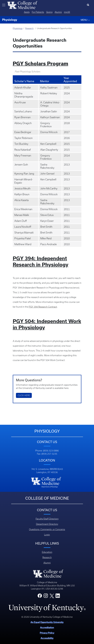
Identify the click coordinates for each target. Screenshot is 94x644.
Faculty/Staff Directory (47, 519)
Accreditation (47, 627)
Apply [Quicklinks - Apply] (27, 12)
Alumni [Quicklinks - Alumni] (58, 12)
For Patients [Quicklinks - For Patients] (38, 12)
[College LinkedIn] (58, 596)
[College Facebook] (40, 596)
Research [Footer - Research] (47, 557)
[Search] (89, 5)
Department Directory (47, 524)
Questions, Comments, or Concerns (47, 529)
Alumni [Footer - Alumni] (47, 563)
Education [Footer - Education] (47, 552)
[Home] (22, 5)
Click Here (24, 395)
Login (47, 535)
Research (29, 28)
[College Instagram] (46, 596)
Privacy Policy (47, 633)
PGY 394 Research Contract (43, 307)
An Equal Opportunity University (47, 622)
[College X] (52, 596)
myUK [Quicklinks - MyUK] (67, 12)
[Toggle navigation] (4, 5)
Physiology (18, 28)
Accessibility (47, 638)
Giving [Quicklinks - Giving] (49, 12)
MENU (85, 20)
